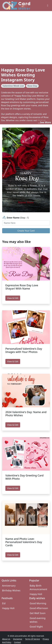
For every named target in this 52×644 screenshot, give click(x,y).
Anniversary (9, 586)
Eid (4, 603)
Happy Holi (36, 594)
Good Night (36, 627)
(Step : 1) (15, 218)
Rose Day (32, 86)
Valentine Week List (13, 86)
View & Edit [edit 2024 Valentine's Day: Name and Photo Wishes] (13, 425)
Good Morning (38, 603)
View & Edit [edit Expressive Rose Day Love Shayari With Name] (13, 298)
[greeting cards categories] (48, 6)
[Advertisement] (25, 38)
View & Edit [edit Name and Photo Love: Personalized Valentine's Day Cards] (13, 555)
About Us (6, 639)
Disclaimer (18, 639)
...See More (44, 122)
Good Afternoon (39, 608)
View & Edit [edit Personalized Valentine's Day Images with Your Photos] (13, 361)
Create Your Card (26, 231)
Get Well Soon (38, 613)
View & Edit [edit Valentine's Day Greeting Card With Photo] (13, 488)
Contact (18, 642)
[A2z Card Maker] (16, 6)
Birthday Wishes (11, 590)
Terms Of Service (33, 639)
